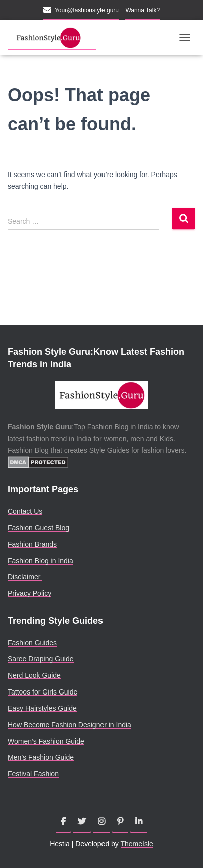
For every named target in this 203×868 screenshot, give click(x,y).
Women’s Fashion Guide (46, 741)
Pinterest (120, 822)
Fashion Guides (32, 643)
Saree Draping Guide (41, 659)
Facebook (63, 822)
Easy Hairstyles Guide (42, 708)
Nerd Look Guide (34, 675)
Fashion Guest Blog (38, 528)
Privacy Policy (29, 593)
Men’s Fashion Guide (41, 757)
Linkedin (139, 822)
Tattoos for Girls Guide (42, 692)
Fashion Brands (32, 544)
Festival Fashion (33, 774)
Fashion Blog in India (40, 561)
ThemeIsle (137, 844)
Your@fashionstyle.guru (87, 10)
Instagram (101, 822)
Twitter (82, 822)
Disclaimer (25, 577)
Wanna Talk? (142, 10)
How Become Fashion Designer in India (69, 725)
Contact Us (25, 511)
